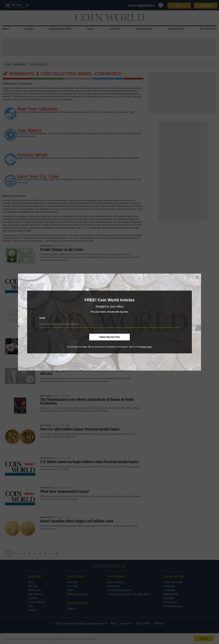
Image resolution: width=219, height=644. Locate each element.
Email (42, 318)
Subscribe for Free (109, 337)
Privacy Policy (146, 347)
